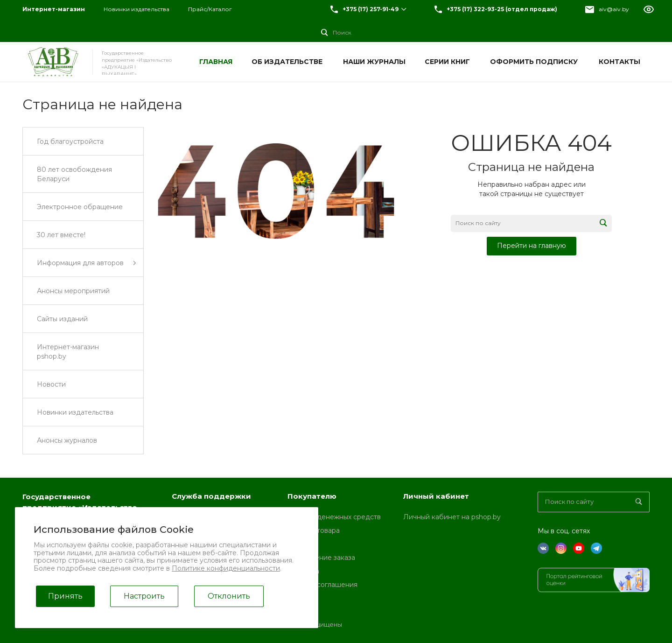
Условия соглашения (322, 585)
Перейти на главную (532, 246)
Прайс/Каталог (210, 9)
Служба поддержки (211, 496)
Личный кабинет (436, 496)
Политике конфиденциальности (226, 568)
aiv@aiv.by (614, 9)
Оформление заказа (321, 558)
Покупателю (312, 496)
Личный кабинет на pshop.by (452, 517)
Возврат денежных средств (334, 517)
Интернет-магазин (54, 9)
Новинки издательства (136, 9)
